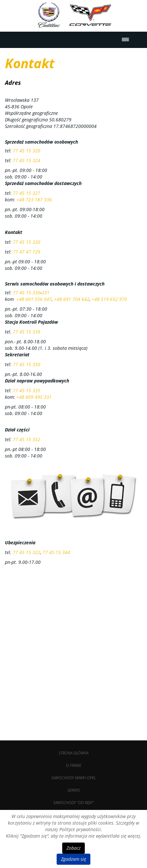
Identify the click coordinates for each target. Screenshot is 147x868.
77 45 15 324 (27, 160)
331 (46, 293)
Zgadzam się (73, 859)
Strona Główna (73, 753)
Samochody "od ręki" (73, 803)
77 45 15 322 (26, 552)
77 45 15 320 (27, 151)
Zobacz (73, 848)
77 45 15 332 (27, 439)
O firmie (73, 765)
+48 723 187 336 (34, 200)
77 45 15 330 (27, 293)
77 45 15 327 (27, 193)
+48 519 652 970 (109, 299)
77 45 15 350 (27, 364)
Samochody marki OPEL (74, 778)
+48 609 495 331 (34, 397)
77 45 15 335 (27, 390)
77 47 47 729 (27, 252)
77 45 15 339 (27, 332)
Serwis (74, 790)
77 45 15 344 (56, 552)
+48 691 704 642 (72, 299)
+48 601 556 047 (34, 299)
